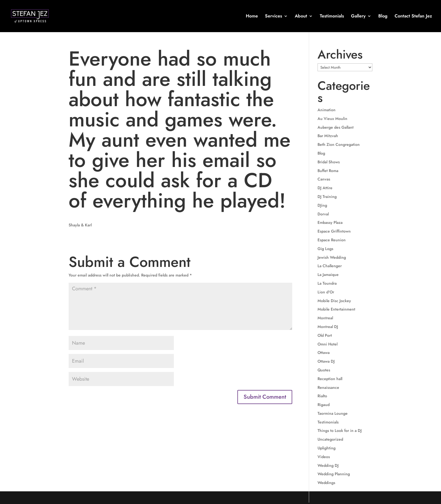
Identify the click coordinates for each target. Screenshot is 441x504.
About (301, 17)
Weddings (326, 483)
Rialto (322, 396)
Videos (324, 457)
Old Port (325, 335)
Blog (383, 17)
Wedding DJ (328, 465)
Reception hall (330, 379)
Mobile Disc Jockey (334, 301)
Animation (327, 110)
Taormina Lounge (333, 413)
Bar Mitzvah (328, 136)
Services (274, 17)
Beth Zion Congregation (339, 144)
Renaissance (328, 387)
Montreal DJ (328, 327)
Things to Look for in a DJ (340, 431)
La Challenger (330, 266)
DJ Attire (325, 188)
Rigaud (324, 405)
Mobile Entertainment (336, 309)
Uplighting (327, 448)
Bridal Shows (329, 162)
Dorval (323, 214)
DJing (322, 205)
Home (252, 17)
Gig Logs (325, 249)
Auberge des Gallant (336, 127)
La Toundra (327, 283)
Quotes (324, 370)
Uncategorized (330, 439)
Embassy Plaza (330, 222)
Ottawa (324, 353)
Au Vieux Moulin (332, 119)
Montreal (325, 318)
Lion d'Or (326, 292)
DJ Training (327, 197)
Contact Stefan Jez (413, 17)
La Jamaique (328, 275)
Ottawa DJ (326, 361)
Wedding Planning (334, 474)
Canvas (324, 179)
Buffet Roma (328, 171)
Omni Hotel (328, 344)
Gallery (358, 17)
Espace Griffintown (334, 231)
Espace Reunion (332, 240)
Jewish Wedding (332, 257)
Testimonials (332, 17)
